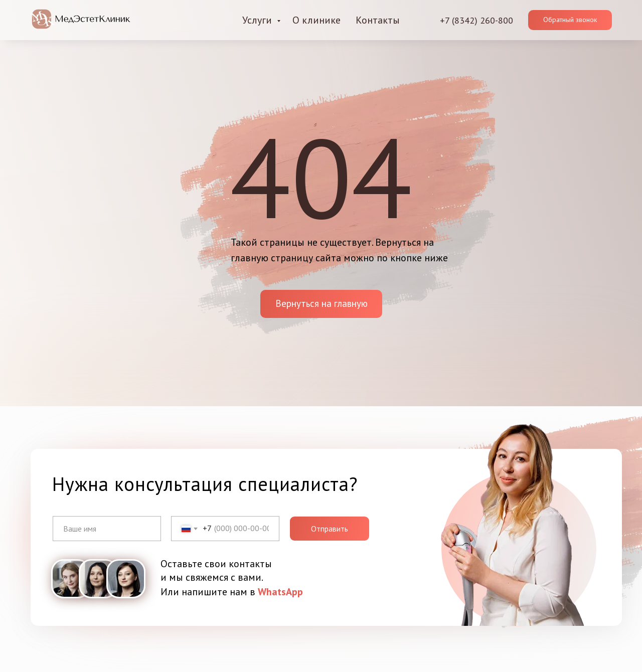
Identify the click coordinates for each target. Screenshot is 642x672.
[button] (570, 20)
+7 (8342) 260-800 (476, 20)
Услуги (258, 20)
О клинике (316, 20)
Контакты (378, 20)
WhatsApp (280, 592)
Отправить (330, 529)
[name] (107, 529)
